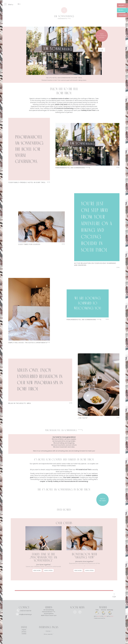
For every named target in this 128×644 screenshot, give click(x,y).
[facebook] (80, 615)
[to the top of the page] (114, 596)
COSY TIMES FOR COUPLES (29, 244)
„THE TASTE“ (83, 418)
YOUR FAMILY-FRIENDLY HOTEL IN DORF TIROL (27, 182)
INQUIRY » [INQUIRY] (122, 5)
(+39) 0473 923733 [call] (26, 611)
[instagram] (75, 615)
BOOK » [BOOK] (121, 10)
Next (29, 148)
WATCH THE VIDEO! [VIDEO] (102, 500)
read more (37, 570)
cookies (24, 634)
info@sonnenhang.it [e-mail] (25, 614)
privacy (24, 632)
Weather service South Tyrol (100, 618)
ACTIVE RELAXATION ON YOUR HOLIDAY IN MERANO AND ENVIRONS (95, 264)
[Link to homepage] (64, 23)
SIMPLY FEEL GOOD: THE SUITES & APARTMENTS (28, 343)
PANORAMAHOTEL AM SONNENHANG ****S (73, 168)
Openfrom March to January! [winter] (102, 36)
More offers (49, 570)
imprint (24, 630)
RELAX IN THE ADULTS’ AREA (20, 403)
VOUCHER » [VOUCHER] (123, 15)
